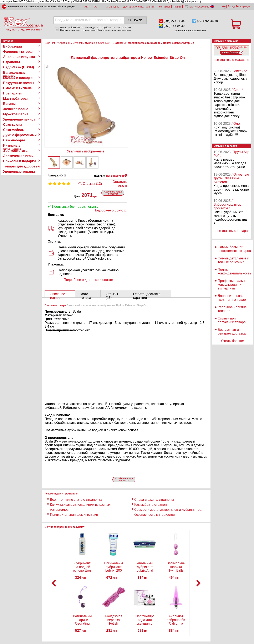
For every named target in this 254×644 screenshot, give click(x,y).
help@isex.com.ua (199, 7)
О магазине (113, 7)
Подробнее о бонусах (110, 210)
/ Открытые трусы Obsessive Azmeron (231, 178)
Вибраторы (13, 46)
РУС (95, 7)
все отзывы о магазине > (232, 62)
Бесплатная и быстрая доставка (232, 331)
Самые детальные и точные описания (233, 260)
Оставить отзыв (120, 184)
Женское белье (16, 109)
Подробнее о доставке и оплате (88, 280)
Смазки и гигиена (17, 88)
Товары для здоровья (21, 166)
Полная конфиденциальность (234, 271)
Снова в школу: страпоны (154, 500)
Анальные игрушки (19, 57)
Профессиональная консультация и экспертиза (233, 285)
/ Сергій (237, 90)
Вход (231, 6)
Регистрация (243, 6)
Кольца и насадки (18, 78)
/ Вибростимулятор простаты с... (227, 204)
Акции (177, 7)
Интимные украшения (12, 146)
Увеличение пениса (19, 119)
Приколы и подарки (19, 161)
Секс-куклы (13, 125)
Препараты (12, 93)
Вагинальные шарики (14, 73)
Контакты (164, 7)
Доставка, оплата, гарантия (139, 7)
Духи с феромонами (20, 135)
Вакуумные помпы (19, 83)
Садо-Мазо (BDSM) (19, 67)
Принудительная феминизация (74, 515)
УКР (87, 7)
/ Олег (236, 124)
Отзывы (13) (92, 184)
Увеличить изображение (86, 151)
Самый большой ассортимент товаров (234, 249)
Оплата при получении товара (232, 320)
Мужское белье (16, 114)
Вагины (9, 104)
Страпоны (12, 62)
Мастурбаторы (15, 99)
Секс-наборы (14, 140)
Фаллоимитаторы (18, 52)
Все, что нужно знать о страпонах (76, 500)
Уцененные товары (19, 172)
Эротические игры (18, 156)
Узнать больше (232, 341)
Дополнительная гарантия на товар (232, 298)
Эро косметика (15, 151)
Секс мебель (14, 130)
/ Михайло (239, 71)
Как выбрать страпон (151, 505)
